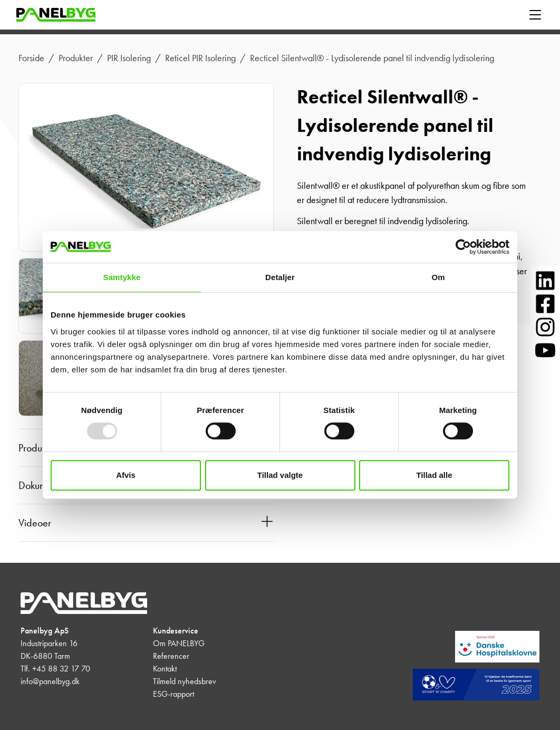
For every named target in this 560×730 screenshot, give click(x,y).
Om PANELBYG (179, 643)
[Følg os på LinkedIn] (545, 281)
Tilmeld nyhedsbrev (185, 681)
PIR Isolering (129, 58)
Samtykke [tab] (122, 277)
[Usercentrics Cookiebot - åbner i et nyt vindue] (463, 247)
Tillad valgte (280, 475)
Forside (31, 58)
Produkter (76, 58)
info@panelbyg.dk (50, 681)
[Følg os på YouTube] (545, 350)
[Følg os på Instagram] (545, 327)
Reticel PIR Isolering (200, 58)
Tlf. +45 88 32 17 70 (55, 669)
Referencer (171, 656)
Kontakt (165, 669)
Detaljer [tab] (280, 277)
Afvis (126, 475)
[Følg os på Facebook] (545, 304)
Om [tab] (438, 277)
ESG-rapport (173, 694)
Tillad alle (434, 475)
